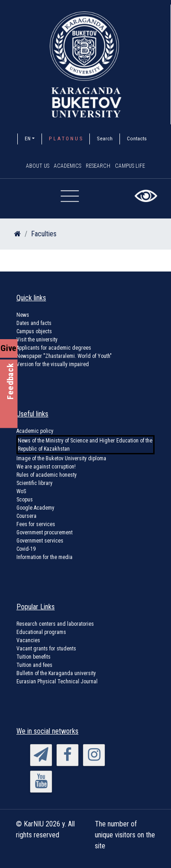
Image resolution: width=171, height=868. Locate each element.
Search (105, 138)
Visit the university (37, 340)
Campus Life (130, 166)
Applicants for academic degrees (54, 348)
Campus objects (34, 331)
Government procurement (44, 533)
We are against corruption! (46, 467)
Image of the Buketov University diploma (61, 458)
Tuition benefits (34, 657)
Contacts (137, 138)
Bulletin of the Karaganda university (56, 673)
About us (38, 166)
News (23, 315)
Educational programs (41, 632)
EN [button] (28, 138)
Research (98, 166)
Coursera (26, 516)
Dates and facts (34, 323)
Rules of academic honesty (47, 475)
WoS (21, 491)
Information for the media (44, 557)
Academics (67, 166)
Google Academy (35, 508)
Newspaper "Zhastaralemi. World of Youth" (64, 356)
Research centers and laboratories (55, 624)
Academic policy (35, 431)
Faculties (44, 234)
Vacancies (28, 640)
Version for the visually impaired (53, 364)
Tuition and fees (34, 665)
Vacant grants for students (46, 649)
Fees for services (36, 524)
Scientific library (34, 483)
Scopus (25, 500)
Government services (40, 541)
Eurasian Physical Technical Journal (57, 682)
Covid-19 (26, 549)
